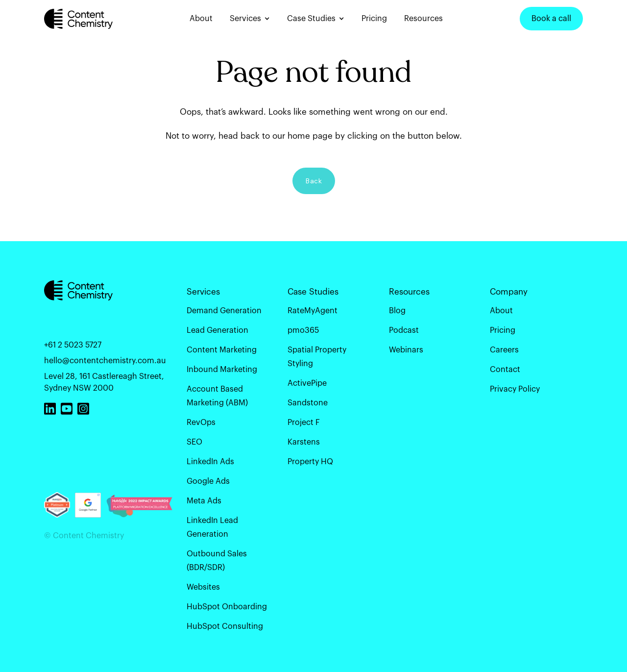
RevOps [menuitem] (201, 422)
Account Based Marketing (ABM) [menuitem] (217, 396)
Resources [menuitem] (409, 291)
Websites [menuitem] (203, 587)
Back (314, 180)
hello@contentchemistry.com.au (105, 360)
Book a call (551, 19)
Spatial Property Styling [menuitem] (317, 356)
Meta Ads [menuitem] (204, 500)
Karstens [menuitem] (304, 442)
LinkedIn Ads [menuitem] (210, 461)
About (201, 19)
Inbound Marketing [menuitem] (222, 369)
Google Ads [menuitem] (208, 481)
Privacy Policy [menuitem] (515, 389)
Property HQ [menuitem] (310, 461)
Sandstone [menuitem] (308, 402)
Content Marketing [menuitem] (222, 349)
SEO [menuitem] (194, 442)
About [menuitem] (501, 310)
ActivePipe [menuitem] (307, 383)
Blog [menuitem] (397, 310)
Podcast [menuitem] (404, 330)
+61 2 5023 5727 (73, 345)
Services (245, 19)
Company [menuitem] (509, 291)
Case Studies (311, 19)
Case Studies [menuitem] (313, 291)
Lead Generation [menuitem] (217, 330)
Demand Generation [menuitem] (224, 310)
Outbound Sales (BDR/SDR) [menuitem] (217, 560)
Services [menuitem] (203, 291)
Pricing (374, 19)
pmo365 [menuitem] (303, 330)
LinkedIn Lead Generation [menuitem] (212, 527)
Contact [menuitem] (505, 369)
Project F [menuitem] (304, 422)
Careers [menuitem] (504, 349)
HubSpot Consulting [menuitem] (225, 626)
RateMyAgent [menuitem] (313, 310)
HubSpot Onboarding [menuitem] (227, 606)
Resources (423, 19)
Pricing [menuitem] (503, 330)
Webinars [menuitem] (406, 349)
